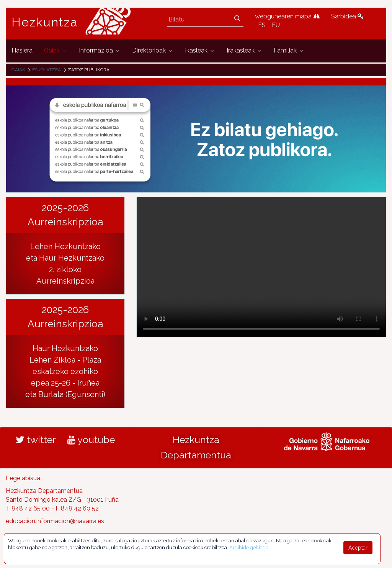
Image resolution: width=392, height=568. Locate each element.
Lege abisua (23, 478)
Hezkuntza (45, 22)
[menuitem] (22, 51)
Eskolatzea (47, 70)
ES (262, 25)
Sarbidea (347, 16)
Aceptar (358, 548)
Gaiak (18, 70)
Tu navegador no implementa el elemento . (261, 267)
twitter (36, 440)
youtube (91, 440)
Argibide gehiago (249, 547)
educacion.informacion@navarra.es (55, 521)
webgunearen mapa (287, 16)
